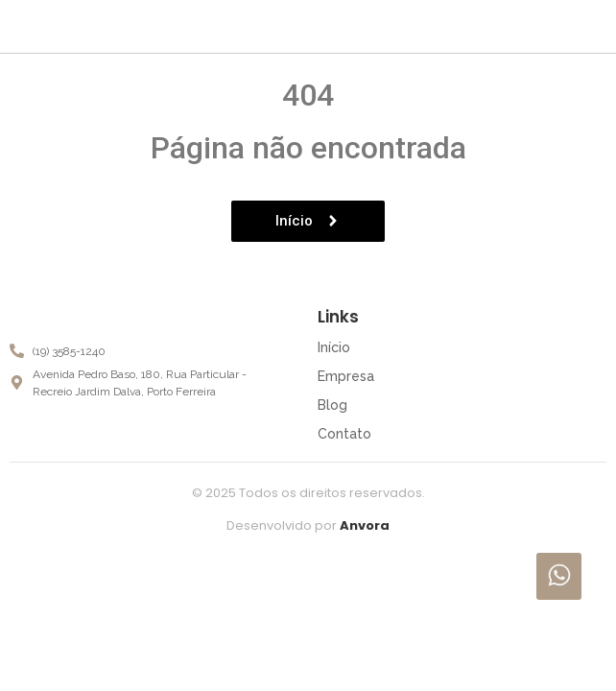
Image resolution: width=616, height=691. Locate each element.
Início (334, 347)
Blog (332, 405)
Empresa (346, 376)
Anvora (365, 525)
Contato (344, 434)
